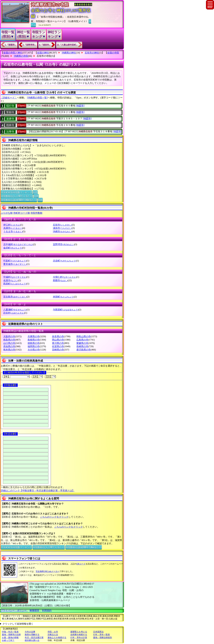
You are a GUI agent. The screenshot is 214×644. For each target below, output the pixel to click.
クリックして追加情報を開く (18, 624)
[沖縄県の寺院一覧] (37, 98)
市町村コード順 (22, 213)
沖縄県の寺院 (21, 56)
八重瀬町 (15, 310)
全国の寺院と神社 (13, 53)
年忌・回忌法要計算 (34, 638)
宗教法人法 (53, 635)
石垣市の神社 (92, 53)
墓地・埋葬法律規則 (103, 638)
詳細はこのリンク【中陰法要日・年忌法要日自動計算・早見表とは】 (38, 490)
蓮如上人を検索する (57, 638)
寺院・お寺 (53, 632)
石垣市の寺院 (44, 56)
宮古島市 (15, 297)
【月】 (37, 377)
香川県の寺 (58, 343)
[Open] (22, 106)
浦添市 (62, 228)
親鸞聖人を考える (79, 632)
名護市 (11, 280)
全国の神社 (43, 53)
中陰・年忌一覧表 (10, 632)
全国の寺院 (113, 53)
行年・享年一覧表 (102, 635)
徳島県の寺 (34, 343)
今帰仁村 (65, 277)
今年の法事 (30, 632)
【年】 (16, 377)
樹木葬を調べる (32, 640)
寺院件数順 (36, 213)
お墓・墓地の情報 (10, 638)
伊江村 (12, 225)
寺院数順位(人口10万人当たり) (17, 196)
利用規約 (47, 610)
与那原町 (66, 310)
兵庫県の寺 (34, 336)
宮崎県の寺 (58, 350)
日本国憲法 (98, 632)
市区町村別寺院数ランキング (16, 192)
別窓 (35, 192)
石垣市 (62, 225)
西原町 (15, 284)
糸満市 (13, 228)
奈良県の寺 (58, 336)
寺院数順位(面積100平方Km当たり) (19, 200)
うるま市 (13, 231)
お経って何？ (8, 640)
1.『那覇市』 (11, 45)
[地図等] (80, 106)
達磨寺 (10, 119)
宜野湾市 (64, 244)
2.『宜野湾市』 (30, 45)
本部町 (63, 297)
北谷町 (64, 261)
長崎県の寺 (82, 346)
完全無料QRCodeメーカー (48, 571)
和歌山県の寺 (84, 336)
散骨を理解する (32, 635)
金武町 (13, 248)
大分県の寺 (34, 350)
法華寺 (10, 132)
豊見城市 (15, 264)
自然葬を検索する (79, 635)
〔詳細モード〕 (9, 98)
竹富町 (15, 261)
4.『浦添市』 (45, 45)
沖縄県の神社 (69, 53)
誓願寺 (10, 112)
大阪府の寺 (9, 336)
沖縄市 (62, 231)
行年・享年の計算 (79, 638)
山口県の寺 (9, 343)
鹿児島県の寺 (84, 350)
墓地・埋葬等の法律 (11, 635)
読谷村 (14, 313)
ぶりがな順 (7, 213)
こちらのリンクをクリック (54, 517)
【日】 (50, 377)
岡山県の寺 (58, 340)
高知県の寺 (9, 346)
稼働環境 (34, 610)
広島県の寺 (82, 340)
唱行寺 (10, 106)
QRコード (81, 564)
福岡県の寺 (34, 346)
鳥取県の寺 (9, 340)
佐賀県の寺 (58, 346)
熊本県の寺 (9, 350)
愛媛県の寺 (82, 343)
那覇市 (60, 280)
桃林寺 (10, 125)
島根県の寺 (34, 340)
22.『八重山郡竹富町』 (68, 45)
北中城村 (18, 244)
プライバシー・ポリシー (14, 610)
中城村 (15, 277)
